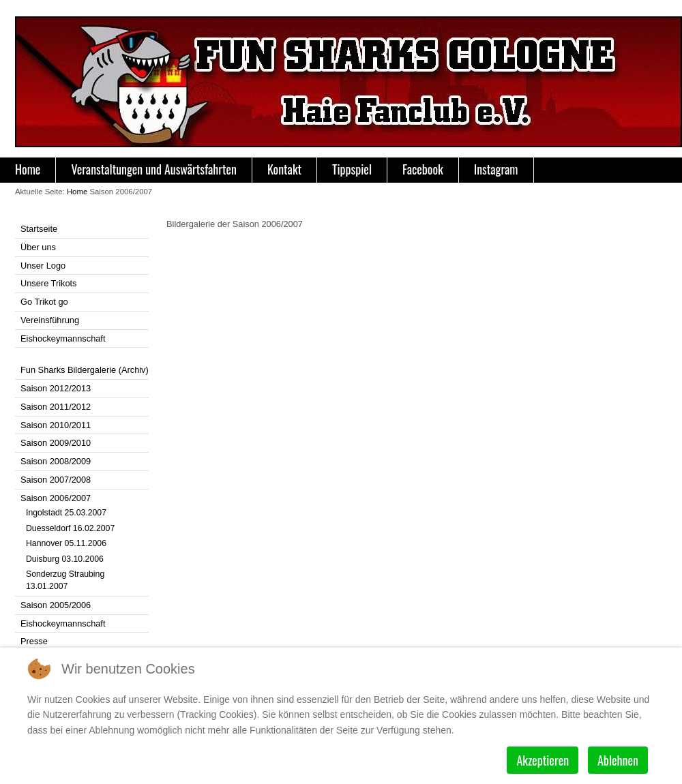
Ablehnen (618, 760)
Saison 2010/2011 (56, 425)
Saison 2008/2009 (56, 461)
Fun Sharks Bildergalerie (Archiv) (85, 370)
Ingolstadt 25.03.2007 (66, 513)
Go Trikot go (44, 302)
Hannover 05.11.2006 (66, 543)
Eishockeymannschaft (63, 338)
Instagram (496, 169)
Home (28, 169)
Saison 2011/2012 (56, 407)
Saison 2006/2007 (56, 498)
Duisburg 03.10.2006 (65, 559)
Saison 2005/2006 (56, 605)
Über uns (38, 247)
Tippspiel (352, 169)
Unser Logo (43, 266)
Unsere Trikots (49, 283)
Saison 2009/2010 (56, 443)
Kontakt (284, 169)
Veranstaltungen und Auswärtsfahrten (154, 169)
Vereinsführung (50, 320)
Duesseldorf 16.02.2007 (70, 528)
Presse (34, 641)
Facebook (423, 169)
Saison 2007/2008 (56, 480)
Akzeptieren (543, 760)
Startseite (39, 229)
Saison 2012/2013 (56, 388)
